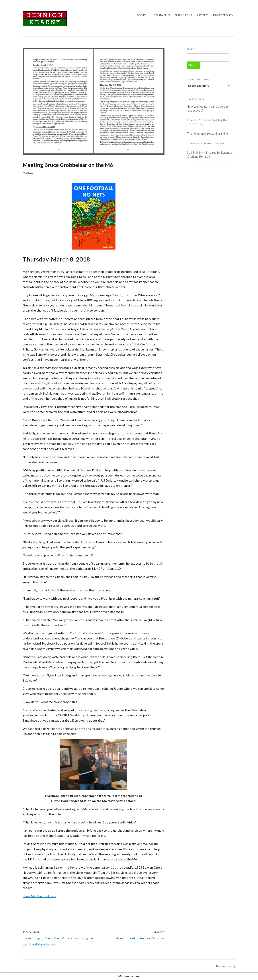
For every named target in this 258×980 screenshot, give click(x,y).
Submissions (183, 15)
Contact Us (162, 15)
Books (142, 15)
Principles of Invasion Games (205, 143)
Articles (203, 15)
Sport (29, 172)
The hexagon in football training (207, 134)
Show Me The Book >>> (39, 896)
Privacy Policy (223, 15)
